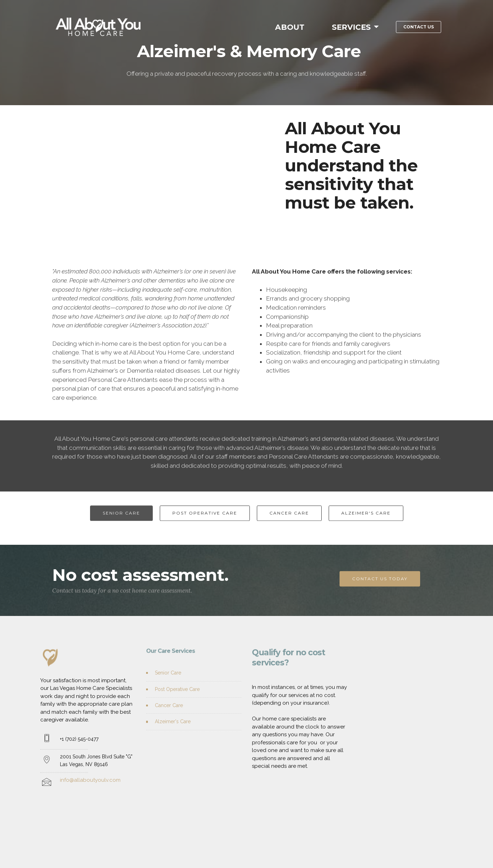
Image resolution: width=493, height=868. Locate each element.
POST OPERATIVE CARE (205, 524)
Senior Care (168, 685)
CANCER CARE (289, 524)
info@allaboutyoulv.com (90, 796)
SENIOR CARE (121, 524)
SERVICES (351, 27)
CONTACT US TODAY (380, 590)
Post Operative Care (177, 701)
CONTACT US (419, 27)
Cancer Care (169, 717)
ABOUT (291, 27)
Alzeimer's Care (173, 734)
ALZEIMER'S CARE (366, 524)
